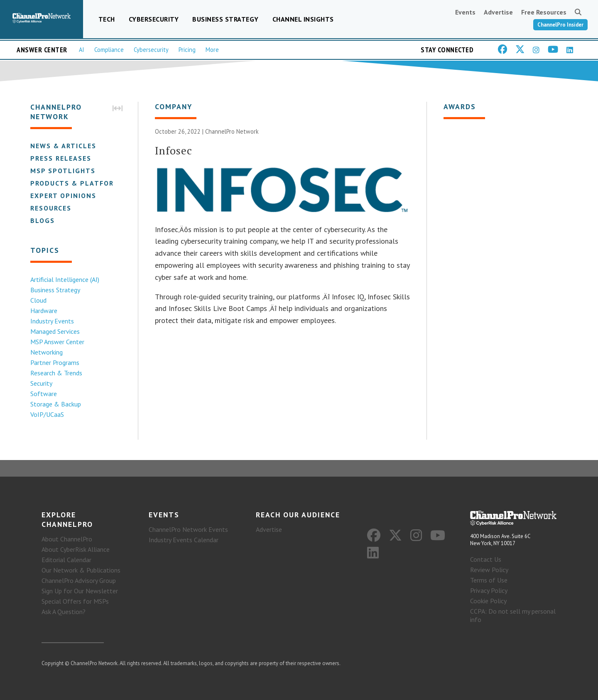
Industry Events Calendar (184, 540)
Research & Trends (56, 373)
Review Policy (489, 570)
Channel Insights (303, 19)
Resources (50, 208)
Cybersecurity (154, 19)
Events (465, 12)
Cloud (38, 300)
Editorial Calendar (66, 560)
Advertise (498, 12)
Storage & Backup (55, 404)
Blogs (42, 220)
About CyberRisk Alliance (76, 549)
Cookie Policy (488, 601)
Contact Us (486, 559)
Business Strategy (225, 19)
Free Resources (544, 12)
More (212, 50)
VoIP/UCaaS (47, 414)
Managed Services (55, 331)
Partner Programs (54, 362)
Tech (107, 19)
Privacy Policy (489, 590)
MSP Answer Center (57, 342)
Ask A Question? (64, 612)
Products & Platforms (77, 183)
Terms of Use (489, 580)
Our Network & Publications (81, 570)
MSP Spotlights (62, 171)
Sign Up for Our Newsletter (80, 591)
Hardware (43, 311)
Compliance (109, 50)
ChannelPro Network (232, 132)
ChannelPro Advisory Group (79, 580)
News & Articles (63, 146)
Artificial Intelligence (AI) (64, 279)
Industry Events (52, 321)
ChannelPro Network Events (188, 529)
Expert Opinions (63, 196)
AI (82, 50)
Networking (46, 352)
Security (41, 383)
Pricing (187, 50)
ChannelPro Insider (560, 25)
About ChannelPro (67, 539)
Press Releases (60, 158)
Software (43, 394)
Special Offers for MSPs (75, 601)
